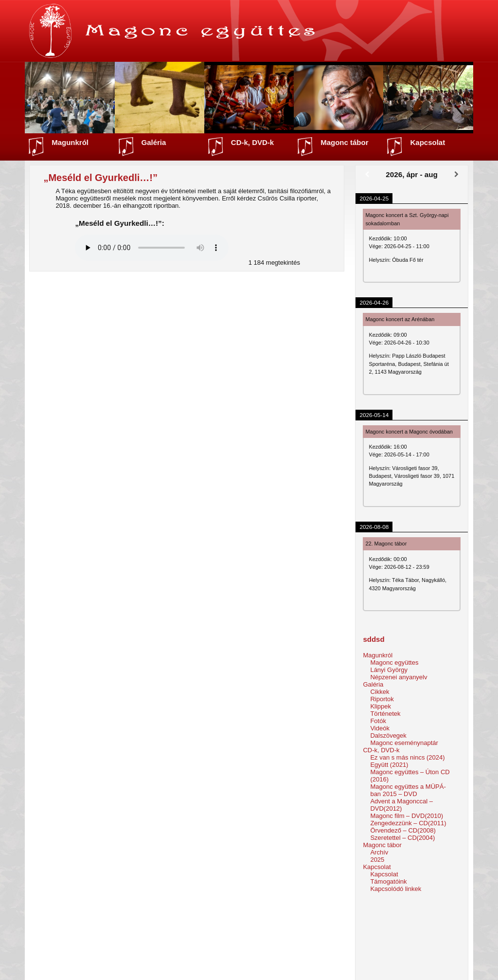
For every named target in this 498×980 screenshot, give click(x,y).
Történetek (385, 714)
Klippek (381, 706)
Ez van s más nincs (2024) (407, 757)
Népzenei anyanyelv (399, 677)
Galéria (154, 142)
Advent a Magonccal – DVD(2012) (401, 805)
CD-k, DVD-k (252, 142)
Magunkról (70, 142)
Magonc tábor (344, 142)
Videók (380, 728)
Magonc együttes (394, 662)
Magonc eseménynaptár (404, 743)
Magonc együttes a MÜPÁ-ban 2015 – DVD (408, 790)
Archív (379, 852)
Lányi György (389, 670)
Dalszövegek (388, 735)
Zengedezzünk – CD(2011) (408, 823)
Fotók (378, 721)
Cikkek (380, 692)
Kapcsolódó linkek (396, 889)
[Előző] (367, 175)
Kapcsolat (427, 142)
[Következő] (457, 175)
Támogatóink (388, 881)
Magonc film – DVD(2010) (407, 816)
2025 (377, 860)
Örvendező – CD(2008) (403, 830)
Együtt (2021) (389, 765)
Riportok (382, 699)
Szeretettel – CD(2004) (402, 838)
